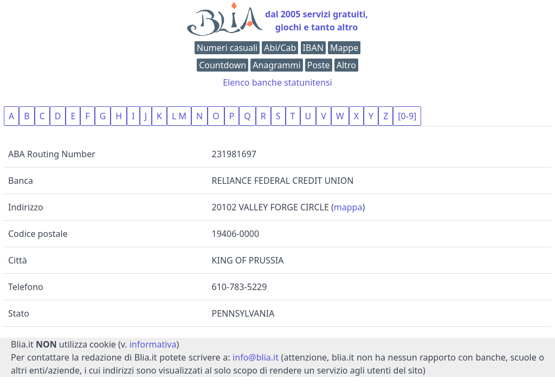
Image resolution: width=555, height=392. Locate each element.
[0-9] (407, 116)
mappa (348, 207)
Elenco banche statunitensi (277, 82)
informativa (153, 344)
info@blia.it (256, 357)
